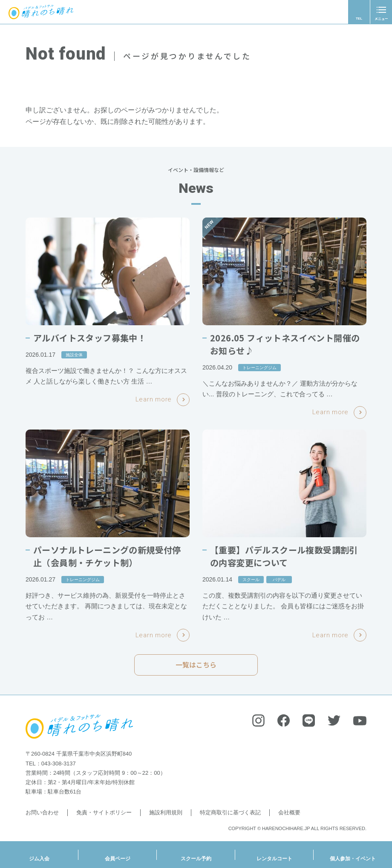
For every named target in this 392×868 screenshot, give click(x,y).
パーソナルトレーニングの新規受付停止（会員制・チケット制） (107, 556)
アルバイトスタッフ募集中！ (90, 338)
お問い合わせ (42, 812)
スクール (251, 580)
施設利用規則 (166, 812)
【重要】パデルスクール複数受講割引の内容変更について (284, 556)
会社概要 (289, 812)
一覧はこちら (196, 668)
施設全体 (74, 355)
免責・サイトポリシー (104, 812)
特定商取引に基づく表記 (230, 812)
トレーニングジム (259, 368)
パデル (279, 580)
